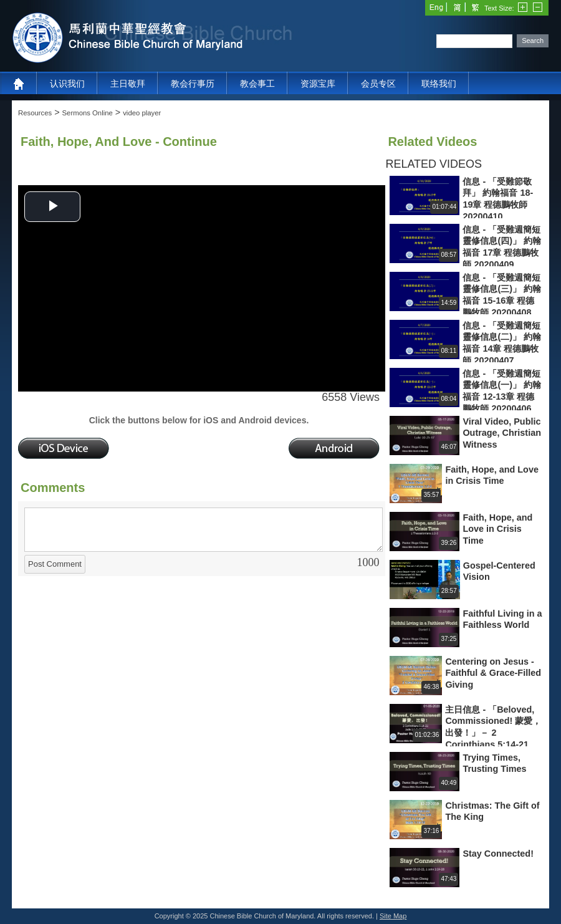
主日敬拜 (128, 84)
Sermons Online (88, 113)
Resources (35, 113)
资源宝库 (318, 84)
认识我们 (67, 84)
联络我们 (439, 84)
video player (142, 113)
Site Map (393, 916)
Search (533, 41)
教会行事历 (193, 84)
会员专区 (378, 84)
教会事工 (257, 84)
